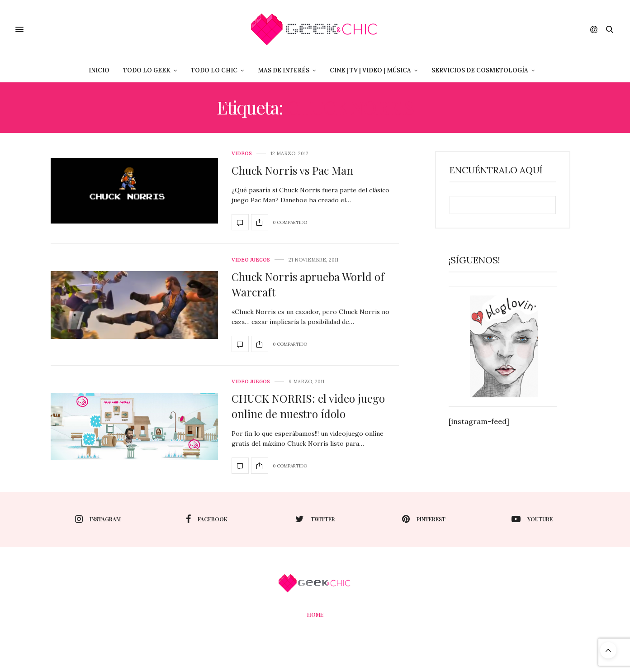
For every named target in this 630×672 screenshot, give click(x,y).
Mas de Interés (284, 70)
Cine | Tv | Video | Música (370, 70)
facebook (207, 519)
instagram (98, 519)
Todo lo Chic (214, 70)
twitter (315, 519)
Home (315, 615)
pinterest (424, 519)
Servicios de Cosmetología (480, 70)
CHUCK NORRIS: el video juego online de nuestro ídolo (308, 406)
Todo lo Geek (147, 70)
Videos (242, 154)
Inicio (99, 70)
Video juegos (251, 260)
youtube (532, 519)
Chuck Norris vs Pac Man (292, 170)
